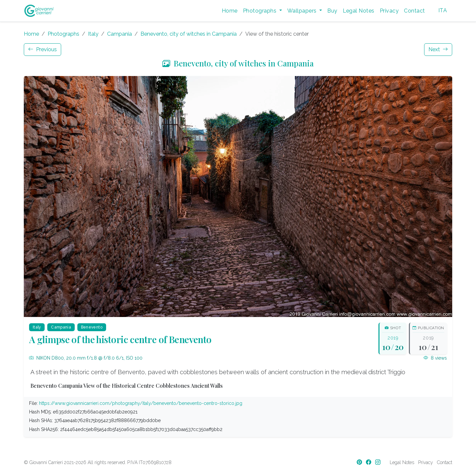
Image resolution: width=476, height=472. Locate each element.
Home (230, 11)
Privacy (389, 11)
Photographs (63, 34)
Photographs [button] (260, 11)
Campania (119, 34)
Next (438, 49)
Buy (332, 11)
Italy (93, 34)
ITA (443, 10)
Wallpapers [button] (303, 11)
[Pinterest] (360, 462)
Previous (42, 49)
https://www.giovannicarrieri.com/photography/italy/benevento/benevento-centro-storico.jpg (141, 403)
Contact (414, 11)
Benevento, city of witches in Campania (189, 34)
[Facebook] (369, 462)
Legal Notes (359, 11)
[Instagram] (378, 462)
